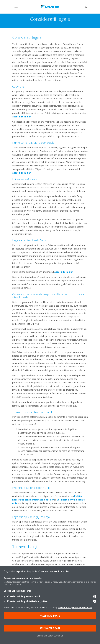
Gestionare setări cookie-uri (50, 636)
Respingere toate (50, 628)
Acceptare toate (50, 616)
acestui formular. (22, 117)
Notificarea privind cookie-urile (75, 607)
